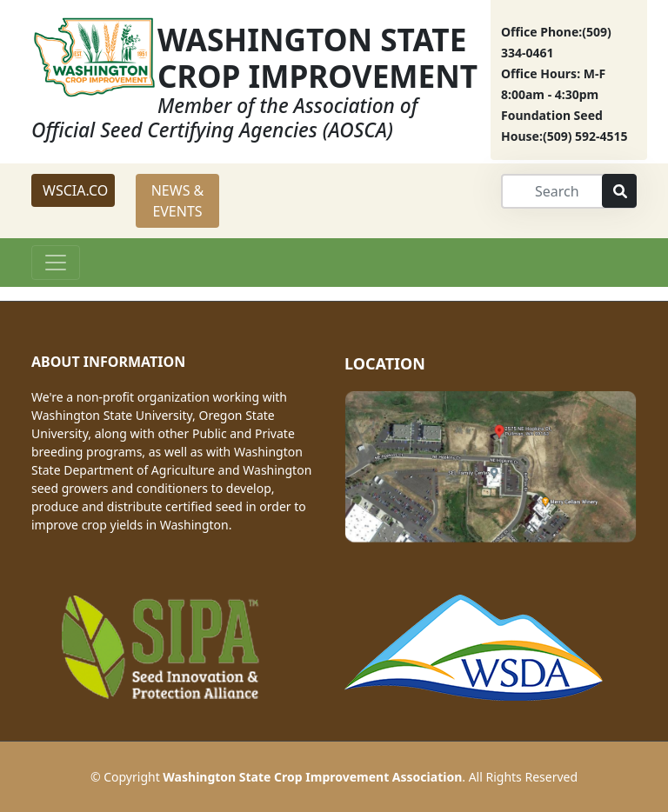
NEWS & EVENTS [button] (178, 201)
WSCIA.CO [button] (75, 190)
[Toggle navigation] (56, 263)
